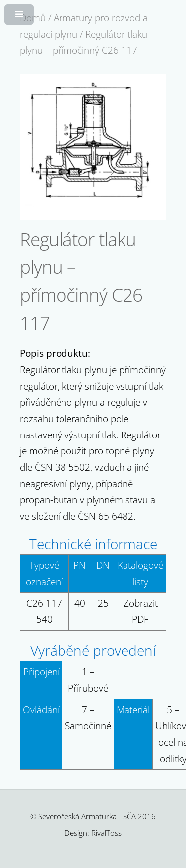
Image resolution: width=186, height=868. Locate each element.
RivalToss (106, 833)
